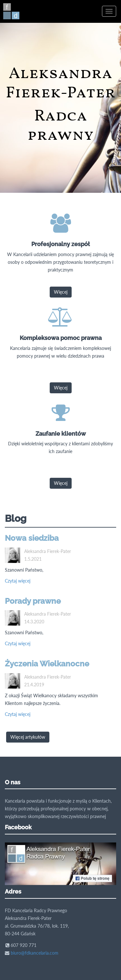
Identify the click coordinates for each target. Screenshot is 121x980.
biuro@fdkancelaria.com (35, 953)
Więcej (61, 292)
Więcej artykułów (28, 737)
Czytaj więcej (18, 581)
